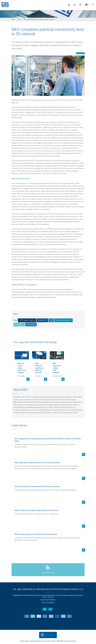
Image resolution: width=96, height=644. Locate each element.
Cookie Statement (36, 641)
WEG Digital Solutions (27, 320)
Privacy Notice (25, 641)
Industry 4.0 (42, 320)
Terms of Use (47, 641)
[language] (87, 5)
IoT (51, 320)
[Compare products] (75, 5)
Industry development (63, 320)
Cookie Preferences (50, 635)
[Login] (69, 5)
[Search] (80, 5)
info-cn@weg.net (50, 603)
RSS (53, 641)
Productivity (31, 324)
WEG (4, 5)
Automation (19, 324)
